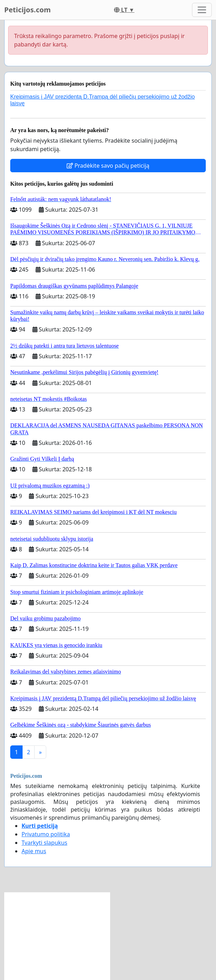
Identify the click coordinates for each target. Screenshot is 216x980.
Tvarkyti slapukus (44, 843)
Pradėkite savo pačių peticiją (108, 166)
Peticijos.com (28, 10)
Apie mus (34, 851)
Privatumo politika (46, 834)
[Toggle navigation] (202, 10)
